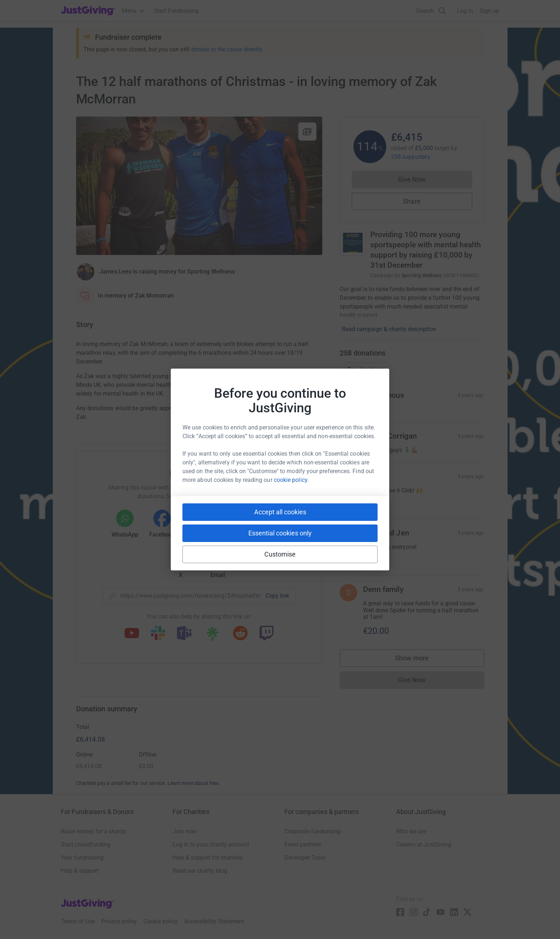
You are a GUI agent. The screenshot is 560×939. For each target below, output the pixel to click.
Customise (280, 554)
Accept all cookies (280, 512)
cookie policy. (291, 480)
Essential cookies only (280, 533)
